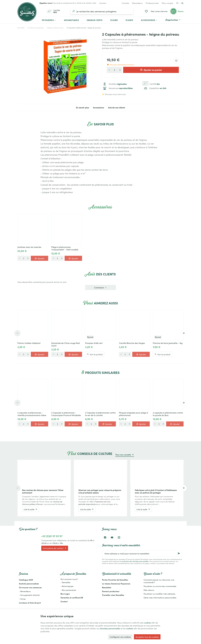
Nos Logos (65, 594)
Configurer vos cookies (120, 637)
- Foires (22, 599)
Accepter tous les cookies (147, 637)
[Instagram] (119, 537)
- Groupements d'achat (29, 595)
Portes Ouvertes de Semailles (115, 580)
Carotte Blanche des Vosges (132, 343)
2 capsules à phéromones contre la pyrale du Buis (168, 414)
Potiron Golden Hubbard (29, 343)
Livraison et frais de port (30, 603)
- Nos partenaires (68, 590)
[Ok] (179, 553)
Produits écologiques (36, 28)
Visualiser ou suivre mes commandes (160, 586)
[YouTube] (112, 537)
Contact (64, 601)
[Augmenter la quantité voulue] (120, 70)
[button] (149, 20)
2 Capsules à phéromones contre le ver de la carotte (100, 414)
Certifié (155, 84)
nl (182, 3)
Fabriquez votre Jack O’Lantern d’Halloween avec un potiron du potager (156, 491)
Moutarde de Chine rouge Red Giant (66, 344)
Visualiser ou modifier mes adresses (159, 594)
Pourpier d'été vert (94, 343)
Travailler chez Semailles (113, 595)
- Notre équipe (67, 586)
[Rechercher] (73, 11)
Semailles (21, 28)
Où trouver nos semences (30, 587)
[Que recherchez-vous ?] (102, 11)
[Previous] (17, 333)
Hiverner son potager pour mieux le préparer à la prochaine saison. (100, 491)
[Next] (184, 333)
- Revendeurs (25, 591)
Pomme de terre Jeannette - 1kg (168, 343)
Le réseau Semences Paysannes (116, 584)
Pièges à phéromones (55, 28)
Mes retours (149, 590)
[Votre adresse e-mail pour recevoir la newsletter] (142, 553)
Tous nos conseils (123, 455)
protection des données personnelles (135, 561)
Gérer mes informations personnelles (160, 598)
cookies (147, 623)
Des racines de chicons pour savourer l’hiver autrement (43, 491)
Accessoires (99, 107)
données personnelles (110, 628)
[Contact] (103, 3)
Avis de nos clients (117, 107)
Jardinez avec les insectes (29, 247)
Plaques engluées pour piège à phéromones (134, 414)
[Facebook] (105, 537)
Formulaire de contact (55, 548)
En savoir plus (82, 107)
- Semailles (65, 582)
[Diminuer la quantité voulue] (109, 70)
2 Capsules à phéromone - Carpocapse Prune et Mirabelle (66, 414)
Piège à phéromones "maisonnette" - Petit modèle (65, 248)
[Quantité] (114, 70)
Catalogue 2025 (26, 580)
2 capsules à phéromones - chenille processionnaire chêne (32, 414)
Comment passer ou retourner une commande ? (159, 581)
